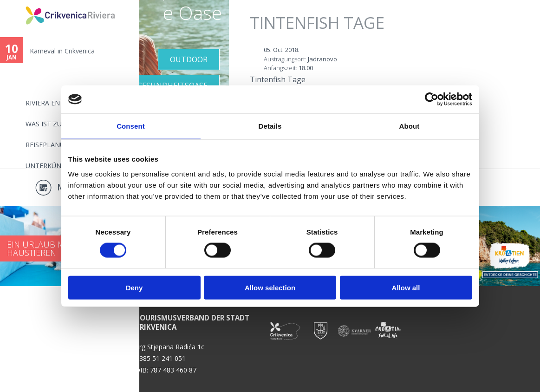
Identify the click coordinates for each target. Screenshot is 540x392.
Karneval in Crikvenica (62, 51)
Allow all (406, 287)
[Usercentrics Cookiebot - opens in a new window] (432, 99)
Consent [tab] (131, 126)
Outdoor (189, 59)
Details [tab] (270, 126)
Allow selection (270, 287)
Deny (134, 287)
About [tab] (410, 126)
